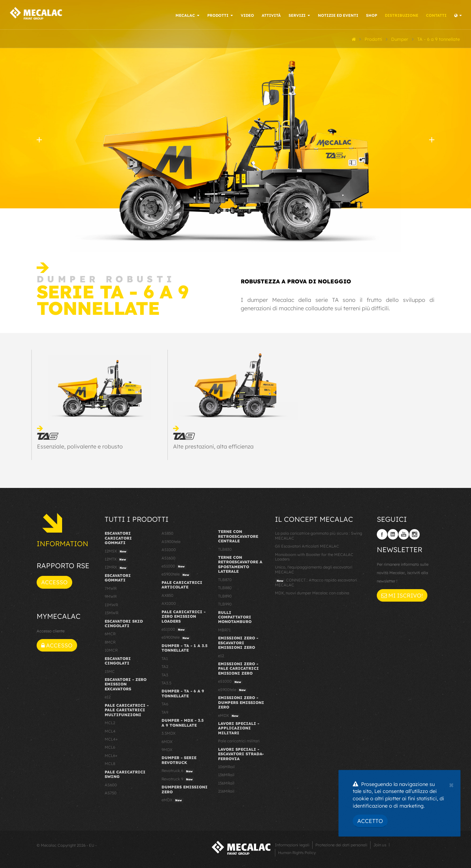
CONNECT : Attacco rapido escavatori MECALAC (316, 582)
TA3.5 (166, 682)
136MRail (226, 774)
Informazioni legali (292, 844)
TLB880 (225, 587)
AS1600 (169, 557)
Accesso (54, 581)
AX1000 (169, 603)
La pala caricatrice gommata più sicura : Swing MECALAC (319, 535)
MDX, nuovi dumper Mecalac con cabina (312, 592)
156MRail (226, 782)
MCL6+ (111, 755)
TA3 (165, 674)
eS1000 (174, 565)
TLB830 (225, 548)
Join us (380, 844)
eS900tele (176, 574)
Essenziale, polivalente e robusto (80, 445)
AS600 (111, 784)
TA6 (165, 703)
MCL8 (110, 763)
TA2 (165, 666)
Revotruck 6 (178, 770)
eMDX (173, 799)
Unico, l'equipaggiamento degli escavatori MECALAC (314, 569)
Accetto (370, 821)
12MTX (116, 558)
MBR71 (224, 629)
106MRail (226, 766)
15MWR (111, 612)
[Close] (451, 784)
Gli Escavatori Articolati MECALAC (307, 546)
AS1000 (169, 549)
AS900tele (171, 541)
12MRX (116, 567)
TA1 (165, 658)
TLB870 (225, 579)
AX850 (167, 594)
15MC (110, 670)
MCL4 (110, 730)
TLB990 (225, 603)
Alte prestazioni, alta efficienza (213, 445)
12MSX (116, 550)
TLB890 (225, 595)
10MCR (111, 650)
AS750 (111, 792)
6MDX (167, 741)
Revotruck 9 (178, 778)
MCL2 (110, 722)
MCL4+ (111, 738)
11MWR (111, 604)
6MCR (110, 633)
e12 (108, 696)
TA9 (165, 711)
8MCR (110, 641)
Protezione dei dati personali (341, 844)
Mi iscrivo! (402, 594)
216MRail (226, 791)
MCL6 (110, 747)
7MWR (111, 587)
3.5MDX (169, 732)
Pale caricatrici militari (239, 740)
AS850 (167, 533)
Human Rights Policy (297, 852)
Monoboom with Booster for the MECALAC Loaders (314, 556)
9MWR (111, 596)
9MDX (167, 749)
